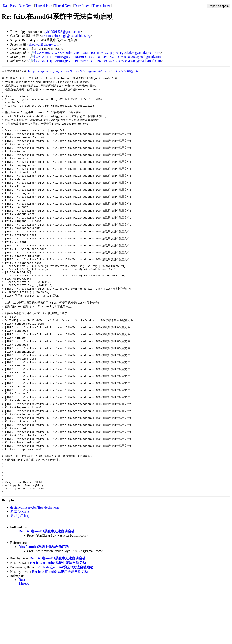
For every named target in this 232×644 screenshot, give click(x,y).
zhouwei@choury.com (44, 44)
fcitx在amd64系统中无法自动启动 (44, 602)
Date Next (25, 6)
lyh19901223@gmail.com (62, 32)
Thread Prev (44, 6)
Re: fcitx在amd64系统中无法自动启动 (47, 586)
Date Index (82, 6)
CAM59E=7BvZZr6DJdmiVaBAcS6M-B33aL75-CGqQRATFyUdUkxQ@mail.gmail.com (99, 53)
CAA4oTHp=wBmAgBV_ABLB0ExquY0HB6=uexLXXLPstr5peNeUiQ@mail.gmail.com (98, 57)
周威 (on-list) (19, 567)
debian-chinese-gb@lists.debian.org (66, 36)
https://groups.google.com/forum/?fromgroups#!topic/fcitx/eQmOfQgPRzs (84, 71)
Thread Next (63, 6)
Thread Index (102, 6)
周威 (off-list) (20, 571)
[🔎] (33, 53)
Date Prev (10, 6)
